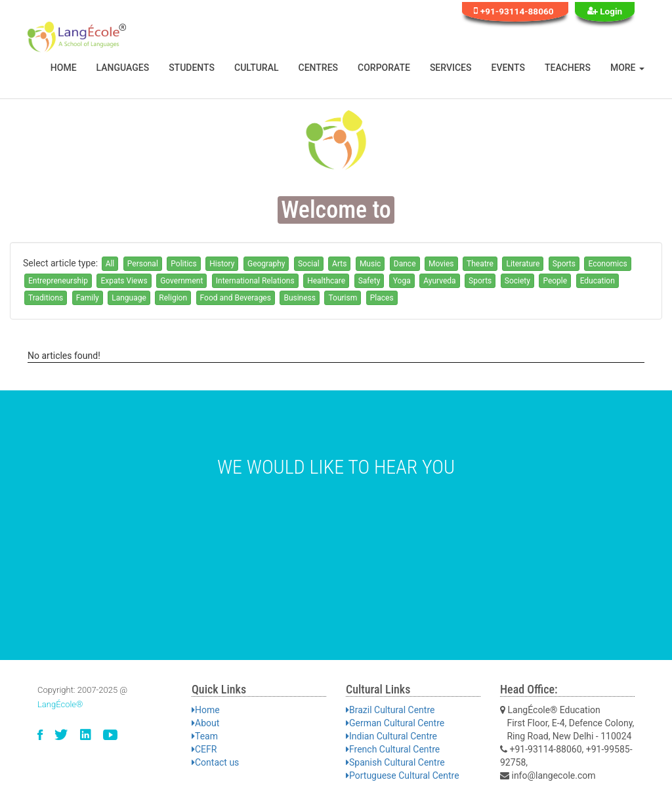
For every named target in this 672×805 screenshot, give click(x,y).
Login (605, 10)
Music (370, 264)
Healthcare (326, 281)
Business (300, 298)
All (110, 264)
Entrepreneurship (58, 281)
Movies (441, 264)
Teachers (568, 68)
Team (205, 736)
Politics (184, 264)
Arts (339, 264)
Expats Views (124, 281)
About (205, 723)
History (222, 264)
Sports (564, 264)
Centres (319, 68)
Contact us (215, 762)
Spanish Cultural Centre (395, 762)
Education (598, 281)
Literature (523, 264)
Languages (123, 68)
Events (509, 68)
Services (451, 68)
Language (129, 298)
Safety (369, 281)
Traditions (46, 298)
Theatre (480, 264)
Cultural (257, 68)
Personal (143, 264)
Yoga (402, 281)
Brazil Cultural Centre (390, 710)
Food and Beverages (236, 298)
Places (382, 298)
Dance (405, 264)
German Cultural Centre (395, 723)
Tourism (343, 298)
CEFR (204, 749)
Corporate (384, 68)
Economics (607, 264)
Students (192, 68)
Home (64, 68)
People (555, 281)
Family (88, 298)
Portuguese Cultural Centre (403, 775)
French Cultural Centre (393, 749)
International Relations (255, 281)
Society (517, 281)
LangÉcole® (60, 704)
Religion (173, 298)
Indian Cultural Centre (391, 736)
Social (309, 264)
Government (181, 281)
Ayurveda (439, 281)
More (627, 68)
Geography (266, 264)
